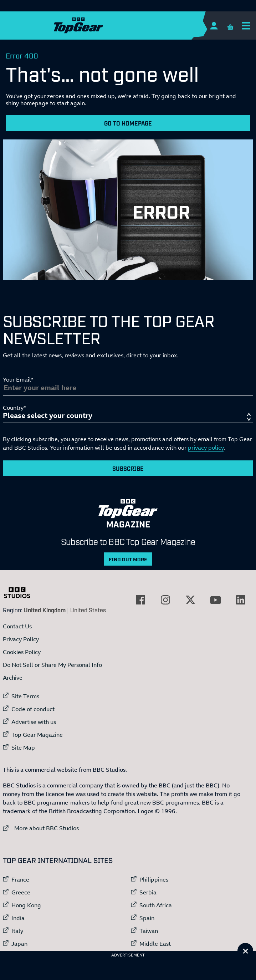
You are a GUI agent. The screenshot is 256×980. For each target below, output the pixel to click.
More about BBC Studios (41, 828)
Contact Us (17, 626)
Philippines (154, 879)
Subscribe (128, 468)
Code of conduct (33, 709)
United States (88, 610)
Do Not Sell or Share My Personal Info (52, 665)
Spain (147, 918)
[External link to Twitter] (190, 600)
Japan (19, 944)
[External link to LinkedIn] (241, 600)
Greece (21, 892)
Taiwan (149, 931)
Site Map (23, 747)
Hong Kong (26, 905)
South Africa (156, 905)
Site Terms (25, 696)
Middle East (155, 944)
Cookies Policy (22, 652)
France (20, 879)
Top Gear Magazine (37, 735)
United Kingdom (45, 610)
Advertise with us (34, 722)
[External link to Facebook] (140, 600)
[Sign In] (214, 25)
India (18, 918)
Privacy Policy (21, 639)
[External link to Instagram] (165, 600)
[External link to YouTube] (216, 600)
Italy (17, 931)
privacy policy (206, 448)
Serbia (148, 892)
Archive (13, 678)
